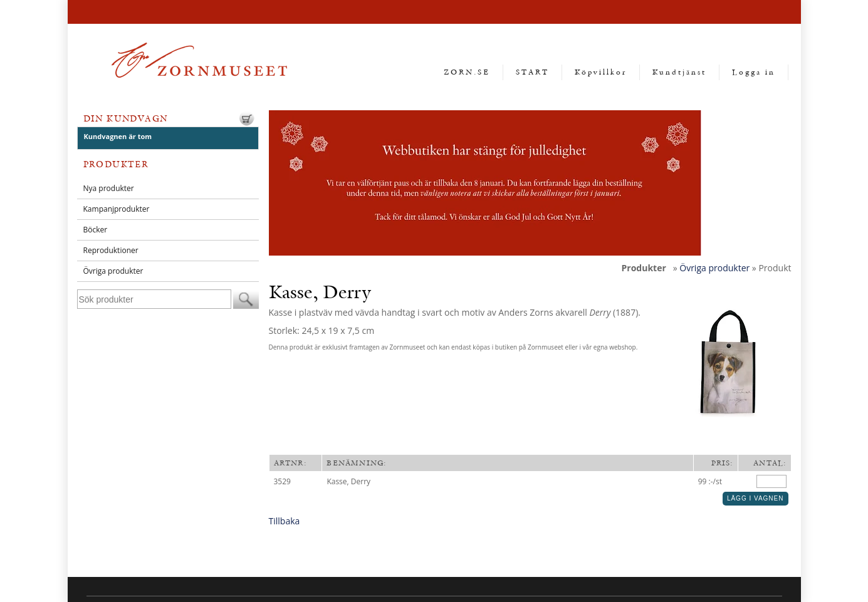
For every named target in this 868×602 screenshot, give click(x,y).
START (532, 72)
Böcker (96, 230)
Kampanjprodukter (117, 209)
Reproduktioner (111, 250)
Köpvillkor (601, 72)
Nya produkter (109, 188)
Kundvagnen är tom (118, 136)
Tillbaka (285, 521)
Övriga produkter (113, 271)
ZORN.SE (467, 72)
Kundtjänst (679, 72)
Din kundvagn (126, 118)
